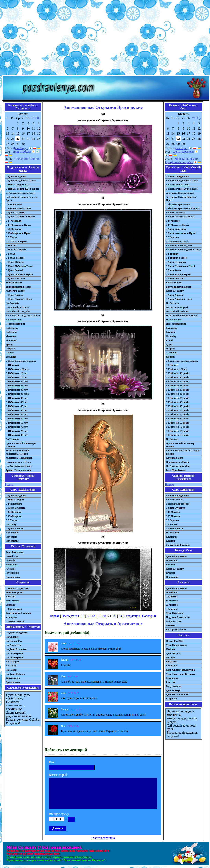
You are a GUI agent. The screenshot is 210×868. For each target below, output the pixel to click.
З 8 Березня (172, 237)
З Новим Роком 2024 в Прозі (182, 189)
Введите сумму (59, 814)
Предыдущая (70, 616)
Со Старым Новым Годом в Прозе (21, 199)
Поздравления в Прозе (18, 462)
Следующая (132, 616)
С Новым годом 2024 (17, 588)
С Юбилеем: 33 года (17, 394)
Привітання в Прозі (177, 462)
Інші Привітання (176, 470)
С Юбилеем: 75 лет (17, 431)
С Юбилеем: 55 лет (17, 414)
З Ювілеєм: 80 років (177, 435)
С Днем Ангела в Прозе (19, 299)
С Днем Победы (15, 262)
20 (104, 616)
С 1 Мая (10, 254)
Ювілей (170, 573)
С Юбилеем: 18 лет (17, 377)
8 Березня (171, 609)
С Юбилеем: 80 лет (17, 435)
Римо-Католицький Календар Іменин (183, 452)
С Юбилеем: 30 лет (17, 390)
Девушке (11, 357)
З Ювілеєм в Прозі (176, 369)
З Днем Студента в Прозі (180, 217)
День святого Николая (18, 613)
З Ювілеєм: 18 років (177, 377)
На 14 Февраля (14, 653)
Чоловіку (171, 336)
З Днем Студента (175, 212)
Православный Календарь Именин (21, 445)
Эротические (13, 678)
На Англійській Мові (178, 466)
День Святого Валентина (180, 670)
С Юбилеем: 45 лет (17, 406)
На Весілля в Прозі (177, 307)
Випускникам (174, 282)
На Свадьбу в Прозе (17, 307)
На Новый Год (14, 641)
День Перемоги (184, 152)
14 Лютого (172, 601)
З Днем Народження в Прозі (182, 180)
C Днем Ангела (14, 528)
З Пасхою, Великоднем (179, 245)
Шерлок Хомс (174, 621)
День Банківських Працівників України (182, 160)
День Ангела (173, 653)
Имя (52, 762)
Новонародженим (176, 324)
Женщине (11, 340)
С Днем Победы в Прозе (19, 266)
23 (120, 616)
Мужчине (11, 336)
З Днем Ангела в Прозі (179, 299)
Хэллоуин (11, 617)
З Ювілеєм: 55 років (177, 414)
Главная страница (103, 838)
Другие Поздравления (18, 470)
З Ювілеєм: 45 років (177, 406)
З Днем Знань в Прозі (178, 274)
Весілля (170, 565)
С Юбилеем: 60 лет (17, 418)
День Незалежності (177, 694)
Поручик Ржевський (178, 617)
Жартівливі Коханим (178, 545)
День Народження (176, 556)
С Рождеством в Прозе (18, 208)
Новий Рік (172, 560)
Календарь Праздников (19, 458)
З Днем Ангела (174, 295)
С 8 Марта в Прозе (16, 241)
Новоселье (12, 565)
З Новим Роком (175, 500)
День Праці (181, 148)
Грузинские (12, 573)
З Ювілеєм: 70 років (177, 427)
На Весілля (172, 303)
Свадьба (10, 560)
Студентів (171, 596)
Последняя (149, 616)
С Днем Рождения (16, 176)
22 (115, 616)
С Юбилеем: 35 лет (17, 398)
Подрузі (170, 348)
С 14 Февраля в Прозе (18, 225)
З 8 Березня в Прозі (177, 241)
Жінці (169, 340)
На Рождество (13, 645)
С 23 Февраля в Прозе (18, 233)
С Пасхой (11, 245)
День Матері (173, 690)
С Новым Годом (15, 500)
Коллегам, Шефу (15, 291)
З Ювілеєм (172, 365)
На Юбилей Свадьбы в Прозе (23, 315)
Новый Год (12, 556)
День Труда (20, 148)
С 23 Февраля (13, 229)
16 (83, 616)
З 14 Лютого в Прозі (177, 225)
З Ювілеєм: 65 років (177, 423)
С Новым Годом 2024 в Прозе (22, 189)
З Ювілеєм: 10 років (177, 373)
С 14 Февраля (13, 221)
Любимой (11, 332)
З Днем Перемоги (176, 262)
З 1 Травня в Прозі (177, 258)
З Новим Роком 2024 (177, 185)
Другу (9, 344)
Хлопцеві (171, 353)
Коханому (171, 328)
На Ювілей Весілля (177, 311)
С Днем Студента (15, 212)
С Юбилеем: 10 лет (17, 373)
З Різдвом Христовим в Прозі (182, 208)
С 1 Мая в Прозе (15, 258)
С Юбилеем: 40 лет (17, 402)
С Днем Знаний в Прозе (19, 274)
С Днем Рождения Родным (21, 361)
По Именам (12, 439)
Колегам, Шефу (175, 291)
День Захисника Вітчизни (181, 674)
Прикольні (172, 577)
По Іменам (172, 439)
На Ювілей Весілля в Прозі (182, 315)
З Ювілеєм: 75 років (177, 431)
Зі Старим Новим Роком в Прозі (181, 199)
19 (99, 616)
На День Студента (16, 649)
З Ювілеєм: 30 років (177, 390)
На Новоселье (13, 320)
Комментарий (58, 775)
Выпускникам (14, 282)
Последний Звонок (27, 159)
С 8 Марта (12, 237)
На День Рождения (16, 633)
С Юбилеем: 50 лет (17, 410)
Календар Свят (175, 458)
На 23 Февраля (14, 657)
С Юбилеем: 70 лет (17, 427)
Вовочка (171, 625)
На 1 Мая (11, 670)
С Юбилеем (12, 365)
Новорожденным (15, 324)
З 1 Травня (172, 254)
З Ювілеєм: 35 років (177, 398)
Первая (54, 616)
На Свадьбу (12, 303)
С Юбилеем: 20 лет (17, 381)
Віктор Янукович (176, 629)
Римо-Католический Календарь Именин (17, 452)
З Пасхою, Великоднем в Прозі (183, 250)
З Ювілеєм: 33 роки (177, 394)
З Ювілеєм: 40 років (177, 402)
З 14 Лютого (173, 221)
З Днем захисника (176, 229)
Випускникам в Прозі (178, 287)
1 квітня (171, 682)
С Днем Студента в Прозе (20, 217)
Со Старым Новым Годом (20, 193)
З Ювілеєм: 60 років (177, 418)
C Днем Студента (15, 508)
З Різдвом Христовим (178, 204)
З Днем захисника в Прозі (181, 233)
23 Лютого (172, 605)
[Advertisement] (104, 38)
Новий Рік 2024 (175, 641)
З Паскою (171, 524)
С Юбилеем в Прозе (17, 369)
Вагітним (171, 661)
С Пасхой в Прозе (16, 250)
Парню (10, 353)
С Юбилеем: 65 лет (17, 423)
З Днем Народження (177, 176)
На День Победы (15, 674)
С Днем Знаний (14, 270)
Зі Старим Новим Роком (180, 193)
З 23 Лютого (173, 516)
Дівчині (170, 357)
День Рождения (14, 552)
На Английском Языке (19, 466)
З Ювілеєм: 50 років (177, 410)
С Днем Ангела (14, 295)
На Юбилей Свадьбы (18, 311)
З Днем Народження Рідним (182, 361)
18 (93, 616)
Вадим (9, 484)
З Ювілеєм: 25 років (177, 386)
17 (88, 616)
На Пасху (11, 524)
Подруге (10, 348)
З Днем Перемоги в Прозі (180, 266)
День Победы (22, 152)
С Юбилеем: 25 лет (17, 386)
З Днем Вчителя (175, 278)
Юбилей (10, 569)
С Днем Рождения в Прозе (21, 180)
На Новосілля (174, 320)
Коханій (170, 332)
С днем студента (15, 621)
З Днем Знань (174, 270)
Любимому (12, 328)
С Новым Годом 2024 (17, 185)
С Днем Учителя (15, 278)
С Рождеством (14, 204)
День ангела (13, 601)
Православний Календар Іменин (180, 445)
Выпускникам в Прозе (18, 287)
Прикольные (13, 577)
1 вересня (171, 699)
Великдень (172, 678)
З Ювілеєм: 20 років (177, 381)
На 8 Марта (12, 661)
